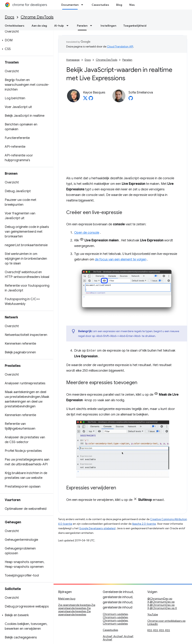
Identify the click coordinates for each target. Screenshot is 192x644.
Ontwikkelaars (15, 26)
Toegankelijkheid (135, 26)
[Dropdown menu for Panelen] (92, 26)
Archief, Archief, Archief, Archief (118, 638)
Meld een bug (67, 599)
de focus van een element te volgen (121, 259)
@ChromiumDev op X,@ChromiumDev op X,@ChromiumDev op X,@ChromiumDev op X (162, 603)
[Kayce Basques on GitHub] (91, 99)
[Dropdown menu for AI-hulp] (69, 26)
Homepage (73, 60)
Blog (119, 5)
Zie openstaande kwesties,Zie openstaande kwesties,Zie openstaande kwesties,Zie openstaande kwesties (77, 610)
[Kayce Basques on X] (85, 99)
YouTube (153, 614)
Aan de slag (39, 26)
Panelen (127, 60)
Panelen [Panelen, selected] (82, 26)
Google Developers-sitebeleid (97, 528)
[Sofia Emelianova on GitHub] (131, 99)
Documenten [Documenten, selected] (70, 5)
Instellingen (108, 26)
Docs (10, 17)
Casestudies (100, 5)
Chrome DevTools (37, 17)
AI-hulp (59, 26)
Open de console (87, 233)
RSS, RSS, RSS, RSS (159, 630)
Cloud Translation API (120, 46)
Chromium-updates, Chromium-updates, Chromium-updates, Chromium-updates (116, 619)
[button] (26, 40)
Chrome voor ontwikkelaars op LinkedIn (166, 622)
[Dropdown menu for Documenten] (83, 5)
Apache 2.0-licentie (144, 524)
